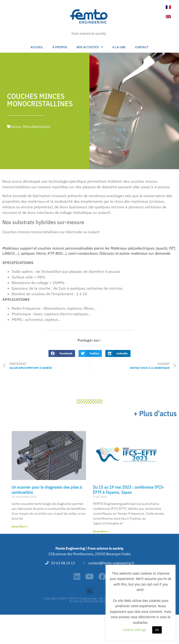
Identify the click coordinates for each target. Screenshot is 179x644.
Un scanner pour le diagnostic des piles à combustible (47, 490)
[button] (62, 353)
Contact (142, 47)
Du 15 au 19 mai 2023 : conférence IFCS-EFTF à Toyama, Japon (129, 490)
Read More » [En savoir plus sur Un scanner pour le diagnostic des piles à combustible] (20, 526)
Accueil (37, 47)
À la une (119, 47)
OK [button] (157, 630)
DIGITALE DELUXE (97, 601)
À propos (60, 47)
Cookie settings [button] (135, 630)
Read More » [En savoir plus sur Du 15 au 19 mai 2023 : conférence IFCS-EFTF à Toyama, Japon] (101, 531)
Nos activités (90, 47)
